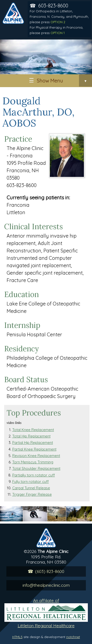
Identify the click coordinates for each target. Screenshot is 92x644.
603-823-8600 (59, 19)
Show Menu (64, 80)
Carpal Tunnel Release (31, 488)
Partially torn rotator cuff (34, 475)
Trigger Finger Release (32, 494)
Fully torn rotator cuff (31, 482)
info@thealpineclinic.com (46, 585)
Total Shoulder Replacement (36, 468)
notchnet (73, 637)
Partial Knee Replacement (34, 449)
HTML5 (17, 637)
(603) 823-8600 (50, 571)
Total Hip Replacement (31, 436)
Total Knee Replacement (33, 430)
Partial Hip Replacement (33, 443)
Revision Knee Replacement (36, 456)
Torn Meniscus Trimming (33, 462)
